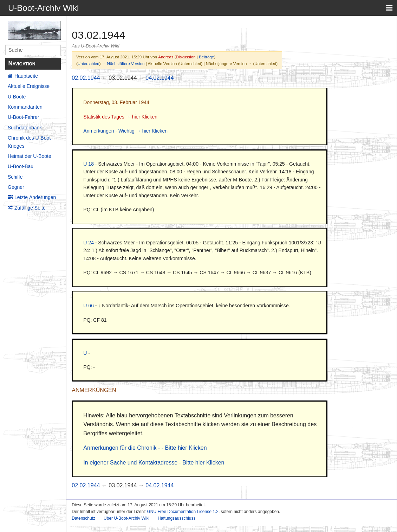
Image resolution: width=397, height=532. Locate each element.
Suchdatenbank (25, 128)
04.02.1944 (160, 78)
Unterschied (89, 63)
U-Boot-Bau (21, 166)
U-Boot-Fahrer (23, 117)
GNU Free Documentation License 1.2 (183, 512)
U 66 (89, 306)
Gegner (16, 187)
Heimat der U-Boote (30, 156)
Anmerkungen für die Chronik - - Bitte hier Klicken (145, 448)
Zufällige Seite (30, 208)
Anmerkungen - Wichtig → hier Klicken (125, 131)
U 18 (89, 164)
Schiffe (15, 177)
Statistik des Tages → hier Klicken (120, 117)
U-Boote (17, 97)
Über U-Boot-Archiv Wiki (126, 518)
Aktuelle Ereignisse (29, 86)
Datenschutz (83, 518)
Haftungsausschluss (177, 518)
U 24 (89, 243)
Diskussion (186, 57)
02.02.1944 (86, 78)
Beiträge (206, 57)
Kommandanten (25, 107)
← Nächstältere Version (123, 63)
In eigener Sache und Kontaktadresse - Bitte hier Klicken (154, 463)
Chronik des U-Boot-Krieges (30, 142)
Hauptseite (26, 76)
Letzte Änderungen (35, 197)
